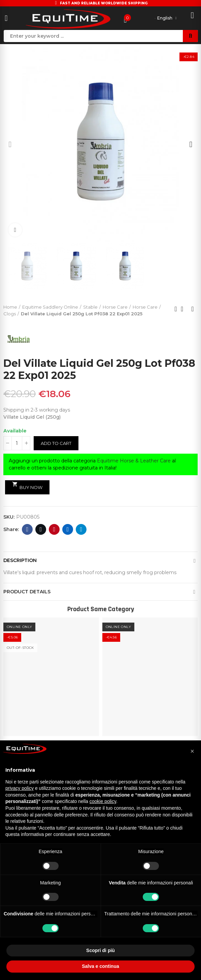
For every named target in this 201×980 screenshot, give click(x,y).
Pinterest (54, 529)
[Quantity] (17, 443)
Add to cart (56, 443)
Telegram (81, 529)
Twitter (41, 529)
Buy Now (27, 486)
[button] (10, 144)
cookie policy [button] (103, 801)
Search (190, 36)
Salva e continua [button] (100, 966)
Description (20, 560)
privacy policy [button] (20, 788)
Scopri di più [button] (100, 950)
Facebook (27, 529)
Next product (193, 309)
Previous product (176, 309)
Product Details (27, 592)
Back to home (184, 309)
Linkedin (68, 529)
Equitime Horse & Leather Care (134, 461)
